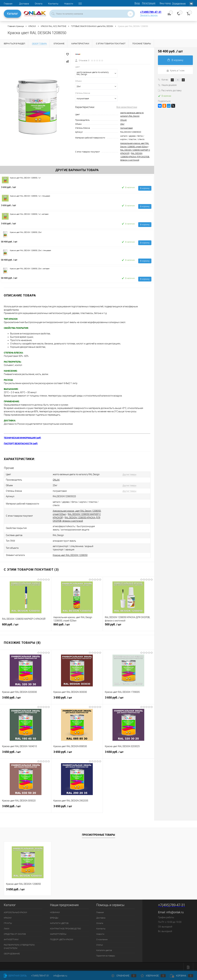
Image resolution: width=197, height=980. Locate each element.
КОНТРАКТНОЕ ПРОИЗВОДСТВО (66, 927)
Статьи (100, 944)
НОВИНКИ (55, 911)
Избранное (153, 976)
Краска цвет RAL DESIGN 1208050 (70, 554)
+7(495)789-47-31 (151, 12)
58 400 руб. (9, 242)
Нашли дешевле (167, 85)
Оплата (39, 4)
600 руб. (26, 625)
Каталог (12, 14)
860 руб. (77, 625)
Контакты (53, 4)
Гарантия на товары (106, 954)
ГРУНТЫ (8, 922)
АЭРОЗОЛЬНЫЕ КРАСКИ (15, 911)
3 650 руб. (8, 187)
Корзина (182, 976)
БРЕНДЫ (54, 917)
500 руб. (128, 625)
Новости (69, 4)
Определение (179, 4)
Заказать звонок (149, 15)
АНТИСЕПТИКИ (11, 938)
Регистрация (149, 3)
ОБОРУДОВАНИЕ (12, 952)
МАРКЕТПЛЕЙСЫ (58, 933)
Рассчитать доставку (170, 90)
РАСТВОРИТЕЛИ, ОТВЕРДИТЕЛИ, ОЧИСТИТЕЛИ (19, 945)
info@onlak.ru (175, 911)
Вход (137, 3)
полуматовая (126, 128)
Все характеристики (127, 107)
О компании (102, 938)
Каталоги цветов (104, 949)
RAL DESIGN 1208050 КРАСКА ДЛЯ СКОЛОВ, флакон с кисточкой (135, 157)
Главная (8, 4)
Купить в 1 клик (175, 70)
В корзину (145, 188)
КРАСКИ (8, 917)
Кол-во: (165, 79)
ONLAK (124, 120)
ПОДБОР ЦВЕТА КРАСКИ (62, 938)
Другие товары (129, 474)
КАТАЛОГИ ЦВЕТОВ (59, 922)
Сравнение (124, 976)
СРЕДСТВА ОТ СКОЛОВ (15, 933)
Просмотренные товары (98, 833)
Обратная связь (15, 976)
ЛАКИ (7, 927)
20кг (122, 124)
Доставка (24, 4)
